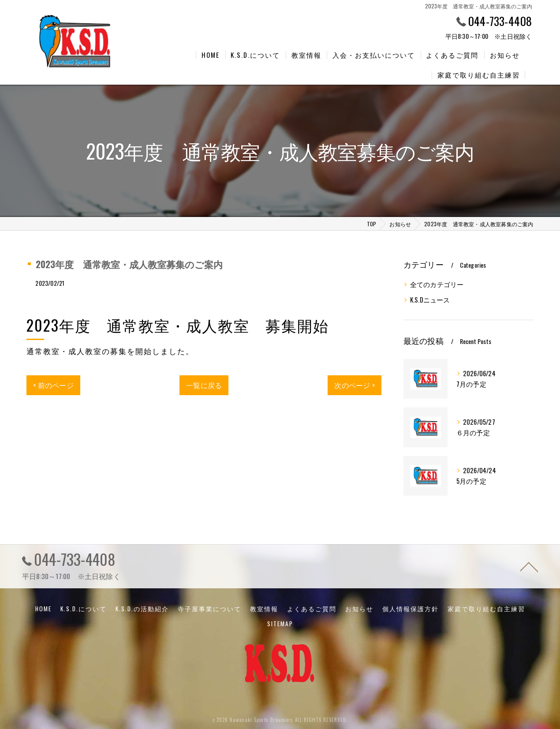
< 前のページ (53, 383)
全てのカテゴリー (437, 282)
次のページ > (354, 383)
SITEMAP (280, 622)
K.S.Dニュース (430, 298)
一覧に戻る (204, 383)
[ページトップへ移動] (529, 565)
